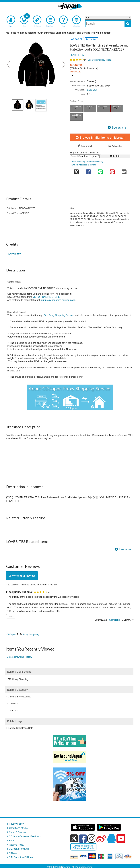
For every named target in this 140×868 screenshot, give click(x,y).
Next (64, 65)
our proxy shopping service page (58, 300)
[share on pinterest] (112, 171)
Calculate (115, 156)
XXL (117, 108)
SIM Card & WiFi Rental (22, 857)
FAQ (11, 841)
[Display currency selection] (72, 75)
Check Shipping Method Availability (87, 162)
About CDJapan (17, 832)
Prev (9, 65)
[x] (74, 839)
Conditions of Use (18, 828)
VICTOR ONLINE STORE (46, 297)
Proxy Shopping (31, 634)
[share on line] (100, 171)
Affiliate (13, 853)
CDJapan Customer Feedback (25, 836)
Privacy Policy (16, 824)
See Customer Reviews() (100, 60)
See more (125, 549)
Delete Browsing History (19, 657)
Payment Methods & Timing (83, 165)
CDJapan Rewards (19, 849)
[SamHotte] (115, 620)
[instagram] (91, 838)
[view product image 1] (17, 105)
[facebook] (83, 838)
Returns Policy (17, 845)
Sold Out (92, 90)
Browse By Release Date (21, 728)
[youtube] (121, 839)
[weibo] (101, 838)
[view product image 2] (29, 105)
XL (76, 108)
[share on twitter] (76, 171)
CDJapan (11, 634)
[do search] (128, 24)
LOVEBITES (77, 55)
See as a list (119, 128)
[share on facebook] (88, 171)
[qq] (111, 838)
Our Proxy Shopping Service (59, 315)
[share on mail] (124, 171)
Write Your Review (22, 576)
